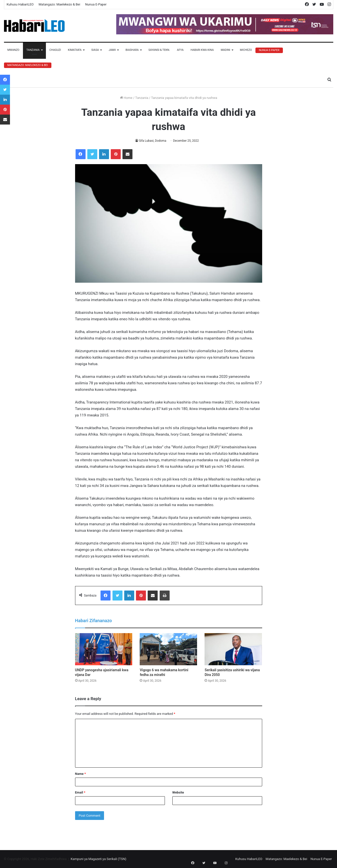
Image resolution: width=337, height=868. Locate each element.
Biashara (132, 50)
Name (81, 774)
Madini (225, 50)
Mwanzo (13, 50)
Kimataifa (75, 50)
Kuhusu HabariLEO (20, 4)
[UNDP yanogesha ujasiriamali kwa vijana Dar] (104, 649)
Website (178, 792)
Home (126, 98)
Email (80, 792)
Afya (180, 50)
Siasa (95, 50)
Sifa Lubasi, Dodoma (152, 141)
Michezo (246, 50)
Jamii (112, 50)
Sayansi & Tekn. (159, 50)
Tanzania (33, 50)
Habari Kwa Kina (202, 50)
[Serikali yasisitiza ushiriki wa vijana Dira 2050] (233, 649)
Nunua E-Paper (96, 4)
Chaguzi (55, 50)
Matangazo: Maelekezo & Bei (59, 4)
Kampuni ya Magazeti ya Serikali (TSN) (98, 859)
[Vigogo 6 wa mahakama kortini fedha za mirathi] (168, 649)
